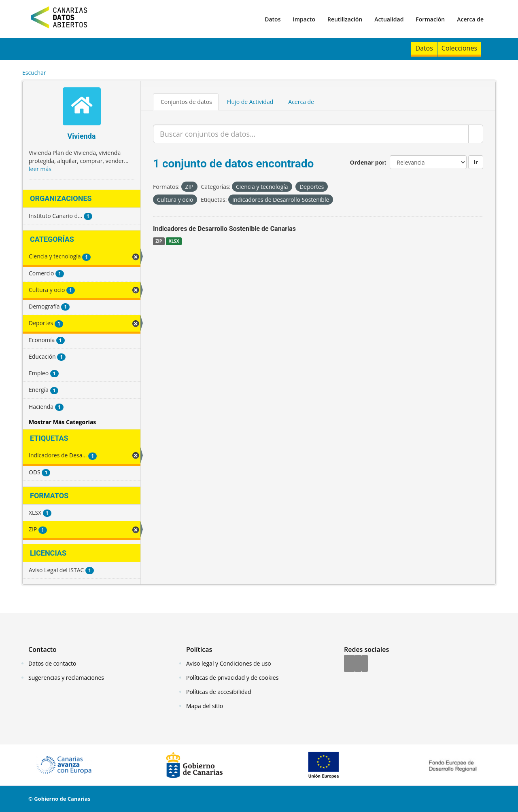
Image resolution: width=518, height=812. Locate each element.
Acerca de (470, 19)
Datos (273, 19)
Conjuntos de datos (186, 102)
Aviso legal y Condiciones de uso (229, 663)
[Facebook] (349, 664)
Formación (430, 19)
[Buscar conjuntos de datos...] (311, 134)
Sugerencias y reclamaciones (66, 678)
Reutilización (345, 19)
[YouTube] (365, 664)
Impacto (304, 19)
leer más (40, 169)
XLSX (174, 241)
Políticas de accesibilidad (219, 692)
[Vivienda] (82, 107)
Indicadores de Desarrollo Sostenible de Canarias (224, 229)
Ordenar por (367, 162)
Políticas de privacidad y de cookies (232, 678)
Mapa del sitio (205, 706)
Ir (476, 162)
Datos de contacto (52, 663)
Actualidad (389, 19)
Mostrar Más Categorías (62, 422)
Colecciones (459, 48)
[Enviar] (476, 134)
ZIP (159, 241)
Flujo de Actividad (250, 102)
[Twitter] (358, 664)
